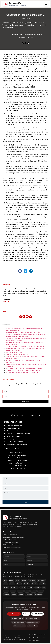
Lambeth (13, 591)
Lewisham (20, 591)
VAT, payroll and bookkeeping (11, 542)
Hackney (6, 587)
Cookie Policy (33, 638)
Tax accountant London (17, 618)
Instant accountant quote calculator (12, 547)
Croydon (29, 556)
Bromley (12, 584)
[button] (23, 43)
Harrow (6, 560)
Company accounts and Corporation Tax (13, 537)
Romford (21, 595)
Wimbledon (30, 564)
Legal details (22, 639)
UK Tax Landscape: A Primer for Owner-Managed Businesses (24, 368)
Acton (5, 580)
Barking (11, 580)
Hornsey (37, 587)
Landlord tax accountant (33, 622)
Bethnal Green (41, 580)
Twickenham (29, 595)
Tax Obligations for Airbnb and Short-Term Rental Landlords (23, 370)
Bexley (6, 584)
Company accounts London (18, 622)
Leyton (27, 591)
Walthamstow (38, 595)
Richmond (14, 595)
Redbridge (6, 595)
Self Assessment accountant (32, 618)
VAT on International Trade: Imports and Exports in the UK (23, 372)
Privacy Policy (42, 635)
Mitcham (34, 591)
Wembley (6, 564)
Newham (41, 591)
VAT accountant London (20, 626)
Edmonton (35, 584)
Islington (6, 591)
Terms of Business (42, 638)
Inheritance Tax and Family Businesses (17, 354)
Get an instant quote (14, 614)
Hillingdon (30, 587)
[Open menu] (46, 4)
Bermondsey (32, 580)
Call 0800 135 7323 (37, 614)
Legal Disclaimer (33, 635)
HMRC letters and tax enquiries (11, 545)
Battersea (24, 580)
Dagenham (27, 584)
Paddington (7, 556)
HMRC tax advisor (33, 626)
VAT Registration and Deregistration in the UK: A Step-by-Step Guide (26, 346)
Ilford (44, 587)
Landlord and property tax (10, 540)
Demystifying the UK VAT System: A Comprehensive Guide (23, 332)
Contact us (26, 614)
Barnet (17, 580)
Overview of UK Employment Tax (15, 352)
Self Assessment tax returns (10, 535)
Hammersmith (14, 587)
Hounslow (29, 560)
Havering (23, 587)
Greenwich (42, 584)
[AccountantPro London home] (15, 4)
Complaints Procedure (35, 641)
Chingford (19, 584)
